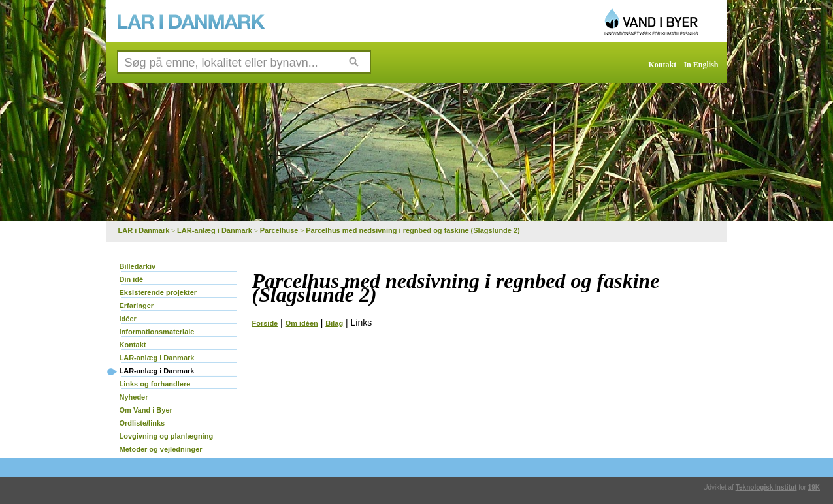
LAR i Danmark (144, 230)
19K (814, 487)
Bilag (334, 323)
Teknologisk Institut (766, 487)
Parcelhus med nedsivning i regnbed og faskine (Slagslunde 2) (413, 230)
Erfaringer (137, 306)
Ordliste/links (142, 423)
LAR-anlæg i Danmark (215, 230)
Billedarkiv (138, 266)
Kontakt (663, 65)
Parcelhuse (279, 230)
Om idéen (302, 323)
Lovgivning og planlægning (167, 436)
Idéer (128, 319)
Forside (265, 323)
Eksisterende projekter (158, 292)
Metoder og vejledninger (161, 449)
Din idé (132, 279)
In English (701, 65)
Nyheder (134, 397)
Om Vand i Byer (146, 410)
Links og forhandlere (155, 384)
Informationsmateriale (157, 332)
